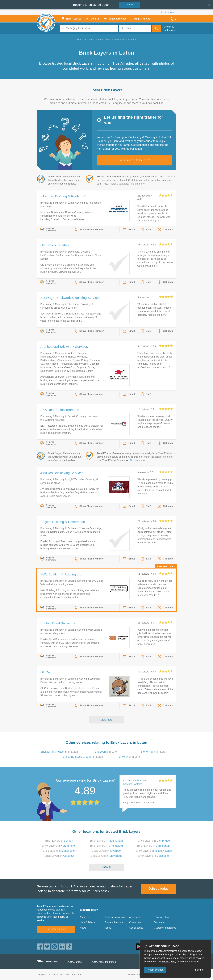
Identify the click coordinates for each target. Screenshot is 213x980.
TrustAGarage (74, 962)
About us (85, 917)
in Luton (59, 752)
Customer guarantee (165, 928)
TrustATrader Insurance (103, 962)
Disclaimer (160, 922)
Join (129, 5)
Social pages (136, 928)
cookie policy (169, 962)
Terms (108, 928)
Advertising (135, 917)
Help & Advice (87, 922)
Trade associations (115, 917)
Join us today (159, 889)
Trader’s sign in (169, 12)
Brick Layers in (59, 841)
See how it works (56, 929)
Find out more (137, 184)
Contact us (135, 922)
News (83, 928)
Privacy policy (161, 917)
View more (107, 720)
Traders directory (114, 922)
